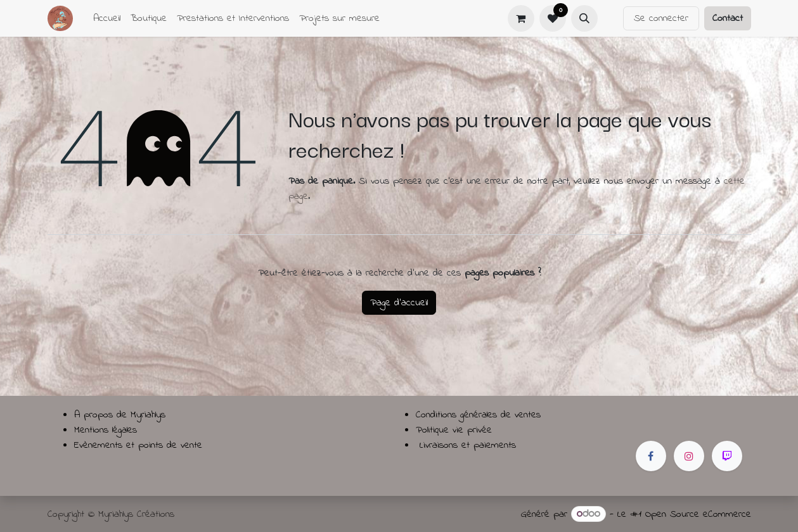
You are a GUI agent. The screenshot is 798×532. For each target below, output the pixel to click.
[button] (584, 18)
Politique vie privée (454, 430)
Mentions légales (106, 430)
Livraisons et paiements (468, 445)
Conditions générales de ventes (478, 415)
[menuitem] (107, 18)
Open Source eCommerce (698, 514)
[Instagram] (689, 456)
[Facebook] (651, 456)
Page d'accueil (399, 303)
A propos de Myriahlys (120, 415)
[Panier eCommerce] (521, 18)
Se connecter (661, 18)
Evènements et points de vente (138, 445)
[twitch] (727, 456)
